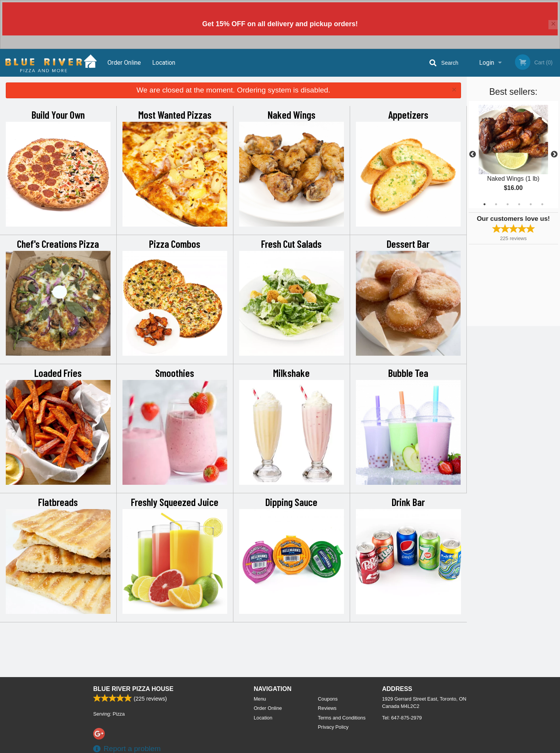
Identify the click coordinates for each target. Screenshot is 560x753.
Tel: (402, 718)
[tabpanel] (513, 155)
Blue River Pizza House (133, 689)
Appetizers (408, 114)
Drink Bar (408, 502)
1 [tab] (485, 204)
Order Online (124, 63)
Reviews (327, 708)
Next (554, 155)
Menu (260, 699)
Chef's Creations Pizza (58, 244)
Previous (473, 155)
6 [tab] (542, 204)
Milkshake (291, 373)
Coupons (328, 699)
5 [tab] (531, 204)
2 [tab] (496, 204)
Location (164, 63)
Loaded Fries (58, 373)
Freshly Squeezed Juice (175, 502)
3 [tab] (508, 204)
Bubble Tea (408, 373)
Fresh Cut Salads (291, 244)
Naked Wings (292, 114)
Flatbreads (58, 502)
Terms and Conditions (342, 718)
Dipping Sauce (291, 502)
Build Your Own (58, 114)
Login (487, 63)
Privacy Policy (333, 727)
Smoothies (175, 373)
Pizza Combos (175, 244)
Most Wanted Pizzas (175, 114)
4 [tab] (519, 204)
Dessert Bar (408, 244)
